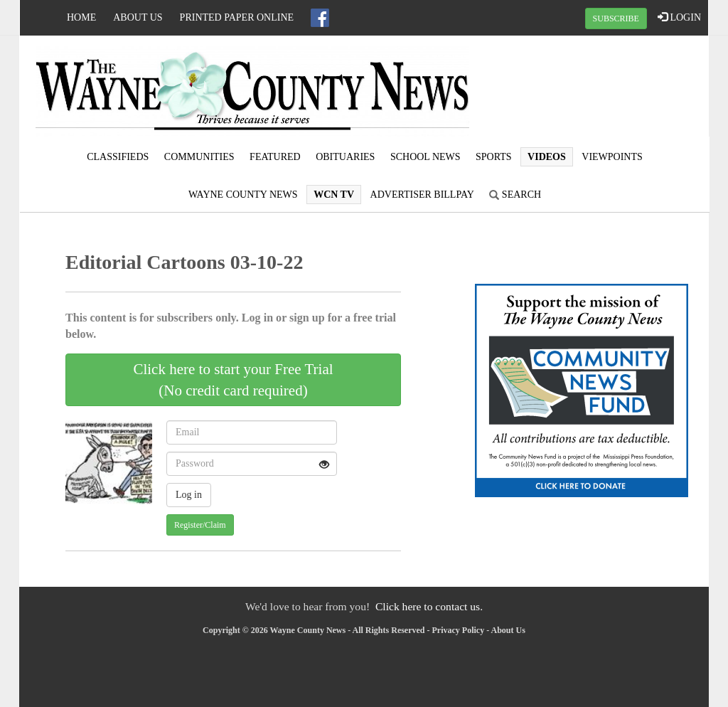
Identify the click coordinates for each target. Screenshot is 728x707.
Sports (494, 157)
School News (425, 157)
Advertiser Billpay (422, 195)
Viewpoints (612, 157)
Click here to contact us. (429, 606)
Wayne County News (243, 195)
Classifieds (118, 157)
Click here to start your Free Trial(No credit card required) (233, 380)
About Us (138, 17)
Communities (199, 157)
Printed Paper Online (237, 17)
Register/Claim (200, 525)
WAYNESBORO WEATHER (593, 89)
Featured (275, 157)
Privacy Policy (459, 630)
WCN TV (334, 195)
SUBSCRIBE (616, 18)
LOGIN (679, 17)
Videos (547, 157)
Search (515, 195)
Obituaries (345, 157)
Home (81, 17)
